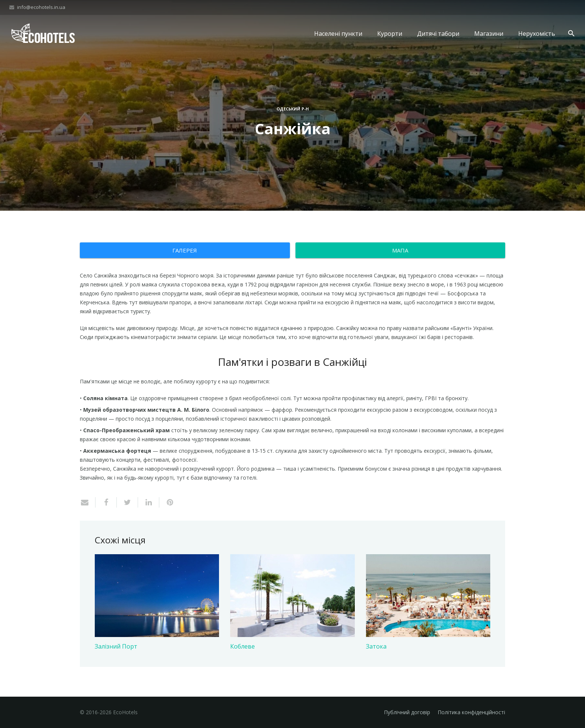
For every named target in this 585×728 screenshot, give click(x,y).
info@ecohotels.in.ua (41, 7)
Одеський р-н (293, 109)
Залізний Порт (116, 646)
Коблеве (243, 646)
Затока (376, 646)
